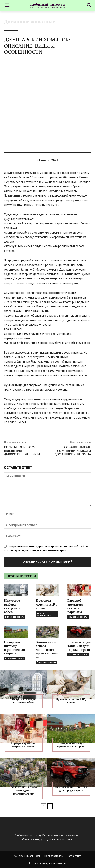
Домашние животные (30, 22)
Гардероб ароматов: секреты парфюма (75, 606)
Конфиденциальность (27, 856)
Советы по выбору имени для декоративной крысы (22, 451)
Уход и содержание (44, 614)
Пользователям (54, 856)
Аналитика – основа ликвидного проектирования (47, 650)
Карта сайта (74, 856)
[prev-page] (44, 806)
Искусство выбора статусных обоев (12, 606)
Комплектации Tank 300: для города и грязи (79, 646)
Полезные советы (15, 617)
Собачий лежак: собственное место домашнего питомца (73, 451)
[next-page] (50, 806)
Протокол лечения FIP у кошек (46, 604)
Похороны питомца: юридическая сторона (15, 648)
